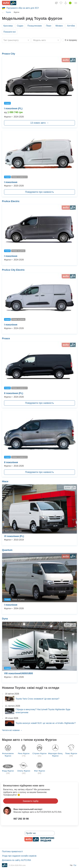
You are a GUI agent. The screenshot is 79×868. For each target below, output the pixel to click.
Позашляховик (34, 26)
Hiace (5, 481)
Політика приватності (12, 851)
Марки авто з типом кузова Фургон (29, 740)
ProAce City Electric (13, 270)
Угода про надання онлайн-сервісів (19, 856)
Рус (75, 865)
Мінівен (59, 26)
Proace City (9, 54)
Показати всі (10, 32)
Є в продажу (71, 40)
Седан (20, 26)
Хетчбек (71, 26)
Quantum (7, 550)
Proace (6, 338)
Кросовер (8, 26)
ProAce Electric (11, 201)
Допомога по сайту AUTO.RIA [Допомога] (16, 860)
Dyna (5, 619)
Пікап (49, 26)
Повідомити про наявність (39, 192)
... (3, 12)
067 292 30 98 (21, 819)
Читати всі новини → (12, 730)
